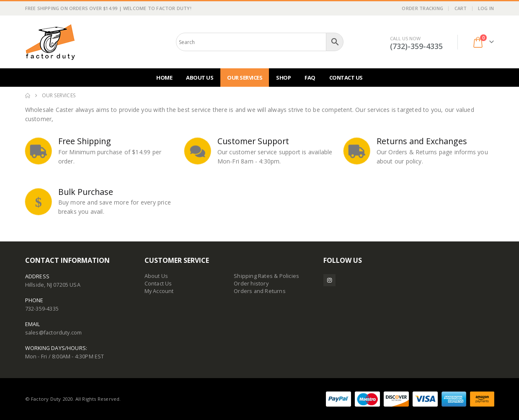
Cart (461, 8)
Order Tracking (422, 8)
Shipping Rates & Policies (266, 276)
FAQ (310, 78)
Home (164, 78)
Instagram (329, 280)
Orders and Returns (260, 291)
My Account (159, 291)
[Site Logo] (50, 42)
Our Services (245, 78)
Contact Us (346, 78)
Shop (283, 78)
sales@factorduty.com (54, 333)
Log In (486, 8)
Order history (251, 284)
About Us (200, 78)
